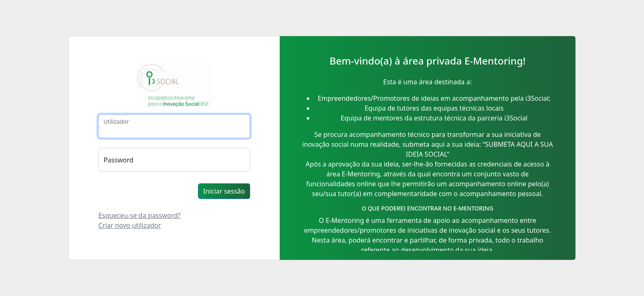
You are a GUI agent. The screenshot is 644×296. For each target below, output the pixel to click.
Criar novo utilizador (129, 225)
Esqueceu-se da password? (139, 215)
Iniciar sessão (224, 191)
